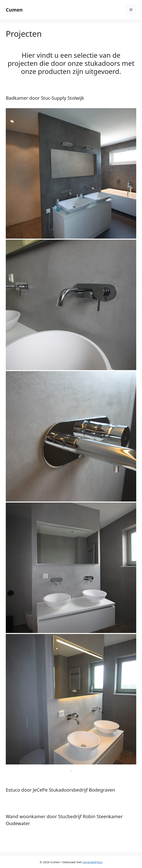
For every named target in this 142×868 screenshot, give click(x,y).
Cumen (14, 10)
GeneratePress (92, 862)
